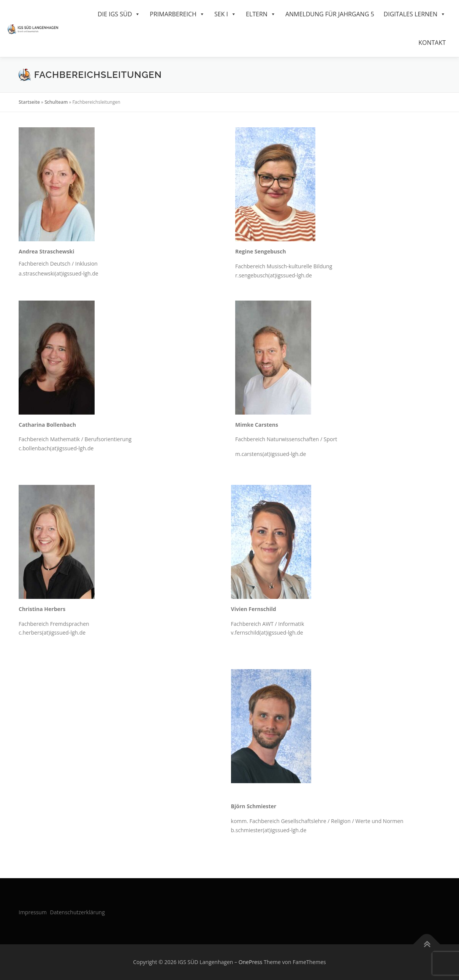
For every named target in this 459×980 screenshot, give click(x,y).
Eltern (261, 14)
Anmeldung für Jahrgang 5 (330, 14)
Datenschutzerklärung (78, 912)
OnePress (251, 962)
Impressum (33, 912)
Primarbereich (177, 14)
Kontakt (432, 43)
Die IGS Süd (119, 14)
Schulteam (56, 102)
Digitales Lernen (415, 14)
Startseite (29, 102)
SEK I (225, 14)
